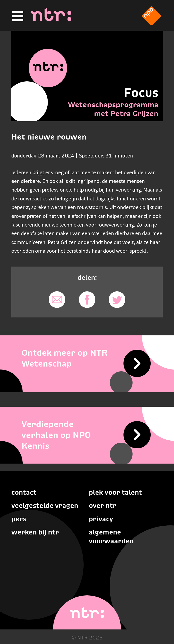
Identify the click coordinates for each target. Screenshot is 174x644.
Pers (19, 519)
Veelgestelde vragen (45, 505)
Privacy (101, 519)
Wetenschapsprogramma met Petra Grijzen (113, 109)
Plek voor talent (115, 492)
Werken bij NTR (35, 532)
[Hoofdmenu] (17, 16)
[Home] (51, 20)
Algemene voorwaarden (111, 537)
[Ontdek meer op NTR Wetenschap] (87, 358)
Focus (141, 93)
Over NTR (103, 505)
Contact (24, 492)
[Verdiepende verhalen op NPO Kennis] (87, 435)
